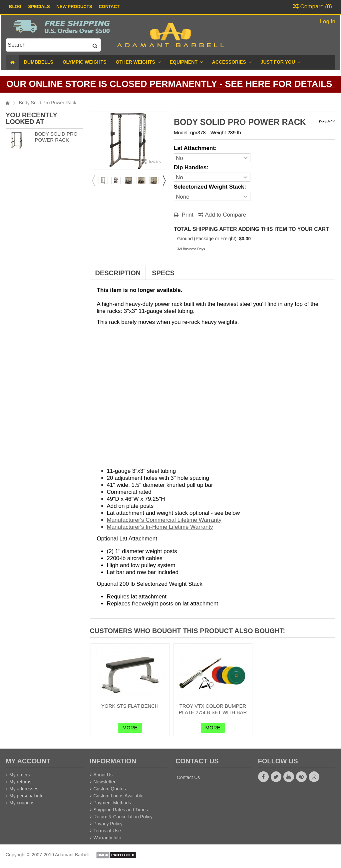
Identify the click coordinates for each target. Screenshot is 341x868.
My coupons (22, 803)
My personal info (26, 796)
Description (118, 273)
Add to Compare (225, 215)
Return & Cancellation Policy (123, 817)
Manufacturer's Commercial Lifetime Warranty (164, 520)
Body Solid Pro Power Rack (56, 137)
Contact (109, 6)
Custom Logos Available (119, 796)
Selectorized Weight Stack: (211, 187)
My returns (20, 782)
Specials (39, 6)
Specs (163, 273)
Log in (327, 21)
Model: (181, 132)
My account (28, 761)
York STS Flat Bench (130, 706)
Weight (218, 132)
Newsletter (105, 782)
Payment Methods (112, 803)
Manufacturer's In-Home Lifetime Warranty (160, 527)
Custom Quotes (110, 789)
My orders (20, 775)
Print (187, 215)
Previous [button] (93, 181)
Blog (15, 6)
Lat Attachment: (196, 148)
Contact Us (188, 777)
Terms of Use (107, 831)
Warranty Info (108, 838)
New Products (74, 6)
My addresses (24, 789)
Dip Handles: (192, 167)
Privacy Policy (108, 824)
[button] (281, 62)
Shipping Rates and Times (121, 810)
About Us (103, 775)
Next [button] (164, 181)
